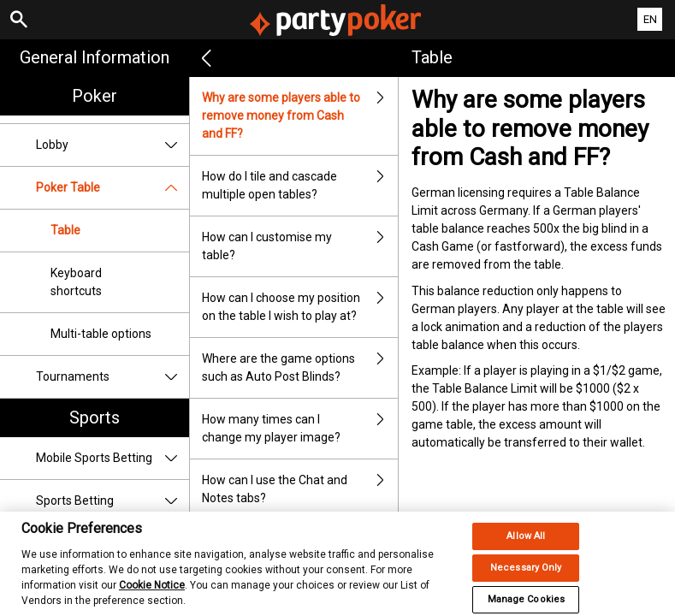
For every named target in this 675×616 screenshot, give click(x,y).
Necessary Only (526, 579)
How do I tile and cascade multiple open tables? (300, 186)
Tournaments (112, 377)
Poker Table (112, 188)
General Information (95, 57)
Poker (95, 96)
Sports (95, 418)
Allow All (526, 547)
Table (65, 230)
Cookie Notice (152, 596)
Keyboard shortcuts (76, 282)
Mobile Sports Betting (112, 458)
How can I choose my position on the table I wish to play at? (300, 307)
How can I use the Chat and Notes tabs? (300, 489)
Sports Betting (112, 501)
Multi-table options (101, 334)
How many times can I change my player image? (300, 429)
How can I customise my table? (300, 246)
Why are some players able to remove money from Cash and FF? (300, 116)
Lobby (112, 145)
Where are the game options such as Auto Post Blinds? (300, 368)
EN (650, 19)
